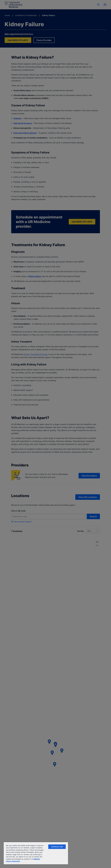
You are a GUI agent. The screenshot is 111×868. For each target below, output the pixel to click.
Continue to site (57, 847)
